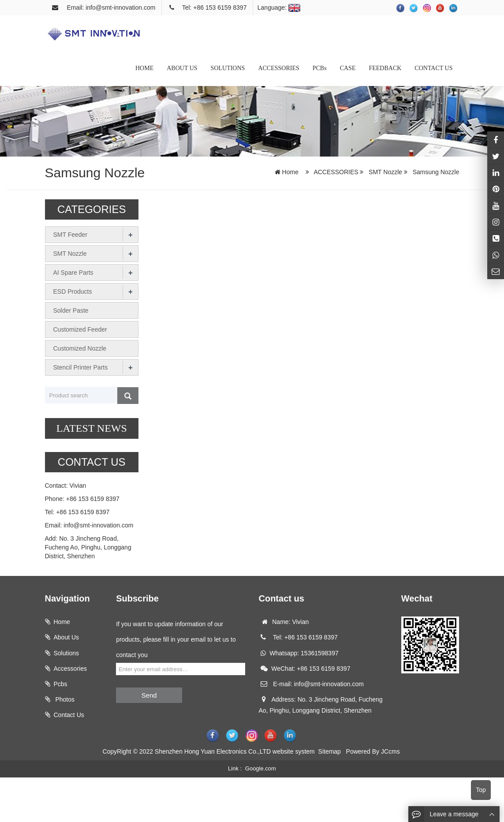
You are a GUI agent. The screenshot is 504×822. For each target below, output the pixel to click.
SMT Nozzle (385, 172)
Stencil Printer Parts (81, 367)
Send (149, 695)
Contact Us (69, 715)
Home (290, 172)
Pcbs (61, 684)
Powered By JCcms (374, 751)
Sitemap (330, 751)
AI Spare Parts (73, 273)
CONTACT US (433, 68)
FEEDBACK (385, 68)
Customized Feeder (80, 329)
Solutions (67, 653)
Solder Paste (71, 310)
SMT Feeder (71, 235)
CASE (348, 68)
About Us (67, 637)
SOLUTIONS (228, 68)
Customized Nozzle (80, 348)
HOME (144, 68)
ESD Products (73, 291)
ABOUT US (182, 68)
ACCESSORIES (278, 68)
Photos (64, 699)
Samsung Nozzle (435, 172)
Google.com (261, 768)
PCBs (320, 68)
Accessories (70, 669)
